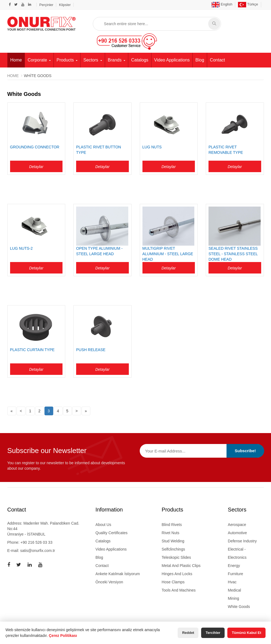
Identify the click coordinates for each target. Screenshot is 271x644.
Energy (234, 565)
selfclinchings (173, 549)
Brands (115, 60)
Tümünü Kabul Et (246, 633)
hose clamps (173, 582)
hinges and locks (177, 574)
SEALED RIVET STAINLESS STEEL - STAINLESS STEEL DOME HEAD (233, 254)
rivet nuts (170, 533)
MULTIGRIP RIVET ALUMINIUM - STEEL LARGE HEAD (168, 254)
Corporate (37, 60)
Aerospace (237, 524)
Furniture (236, 574)
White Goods (239, 606)
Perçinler (46, 5)
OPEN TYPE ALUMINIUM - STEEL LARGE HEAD (99, 251)
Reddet (188, 633)
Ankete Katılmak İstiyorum (118, 574)
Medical (234, 590)
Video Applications (172, 60)
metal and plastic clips (181, 565)
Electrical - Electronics (237, 553)
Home (16, 60)
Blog (200, 60)
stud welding (173, 541)
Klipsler (65, 5)
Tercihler (213, 633)
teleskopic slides (176, 557)
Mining (233, 598)
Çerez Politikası (63, 636)
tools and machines (179, 590)
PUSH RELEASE (91, 350)
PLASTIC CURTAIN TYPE (32, 350)
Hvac (232, 582)
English (222, 4)
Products (65, 60)
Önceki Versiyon (109, 582)
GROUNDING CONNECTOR (35, 147)
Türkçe (248, 4)
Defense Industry (242, 541)
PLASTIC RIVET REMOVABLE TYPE (226, 150)
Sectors (91, 60)
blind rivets (172, 524)
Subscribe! (245, 451)
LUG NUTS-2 (21, 248)
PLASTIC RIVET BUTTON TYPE (99, 150)
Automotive (237, 533)
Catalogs (140, 60)
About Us (103, 524)
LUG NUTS (152, 147)
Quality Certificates (111, 533)
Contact (217, 60)
